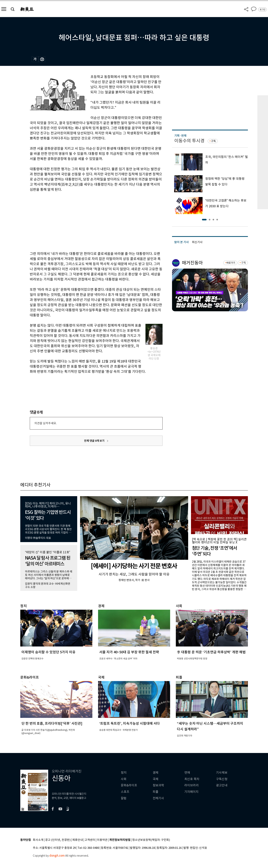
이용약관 (102, 840)
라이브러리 (191, 785)
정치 (124, 773)
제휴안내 (78, 840)
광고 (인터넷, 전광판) (58, 840)
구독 (213, 141)
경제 (156, 773)
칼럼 (124, 798)
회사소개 (38, 840)
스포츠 (125, 792)
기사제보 (222, 773)
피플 (156, 792)
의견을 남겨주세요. (46, 423)
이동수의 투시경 (189, 141)
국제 (156, 779)
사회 (124, 779)
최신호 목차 (192, 779)
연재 (187, 773)
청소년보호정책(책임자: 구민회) (151, 840)
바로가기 (231, 263)
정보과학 (158, 785)
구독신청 (222, 779)
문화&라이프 (129, 785)
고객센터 (90, 840)
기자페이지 (191, 792)
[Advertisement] (87, 221)
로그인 (262, 9)
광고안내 (222, 785)
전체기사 (158, 798)
